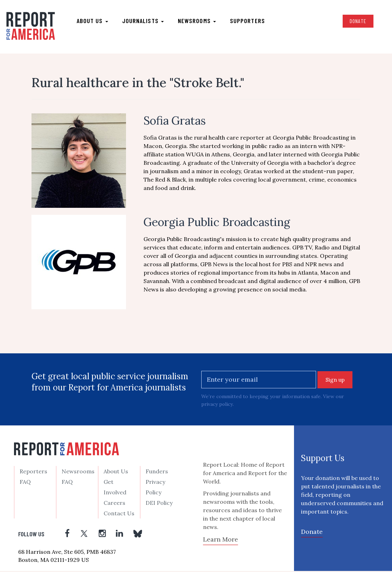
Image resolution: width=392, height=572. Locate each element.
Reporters (33, 473)
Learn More (220, 541)
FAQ (25, 483)
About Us (116, 473)
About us (93, 21)
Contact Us (119, 515)
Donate (357, 22)
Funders (157, 473)
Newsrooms (197, 21)
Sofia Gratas (175, 122)
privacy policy (217, 405)
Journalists (143, 21)
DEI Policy (159, 504)
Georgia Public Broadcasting (217, 223)
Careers (114, 504)
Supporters (248, 21)
